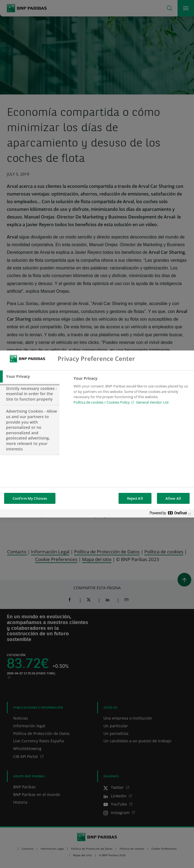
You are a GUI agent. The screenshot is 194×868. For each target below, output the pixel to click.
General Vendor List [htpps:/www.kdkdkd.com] (152, 402)
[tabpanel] (131, 392)
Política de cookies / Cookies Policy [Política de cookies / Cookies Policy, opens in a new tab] (102, 402)
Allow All (173, 498)
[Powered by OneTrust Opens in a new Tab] (170, 514)
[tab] (30, 376)
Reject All (135, 498)
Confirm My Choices (30, 498)
